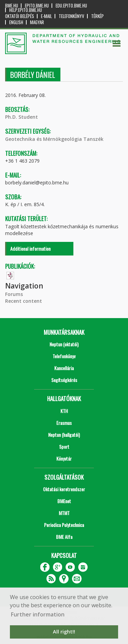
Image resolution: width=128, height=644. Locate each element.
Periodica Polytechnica (64, 525)
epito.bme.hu (37, 6)
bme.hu (12, 6)
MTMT (64, 513)
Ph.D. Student (22, 117)
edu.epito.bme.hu (71, 6)
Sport (64, 447)
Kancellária (64, 368)
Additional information (30, 249)
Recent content (24, 301)
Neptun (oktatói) (64, 344)
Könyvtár (64, 458)
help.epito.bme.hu (26, 10)
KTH (64, 411)
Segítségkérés (64, 380)
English (16, 22)
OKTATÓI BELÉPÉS (20, 16)
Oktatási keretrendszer (64, 489)
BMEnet (64, 501)
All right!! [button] (64, 632)
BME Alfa (64, 537)
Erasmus (64, 423)
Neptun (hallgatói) (64, 435)
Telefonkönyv (72, 16)
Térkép (97, 16)
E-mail (46, 16)
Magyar (37, 22)
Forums (14, 294)
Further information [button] (38, 614)
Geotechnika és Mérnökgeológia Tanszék (54, 139)
